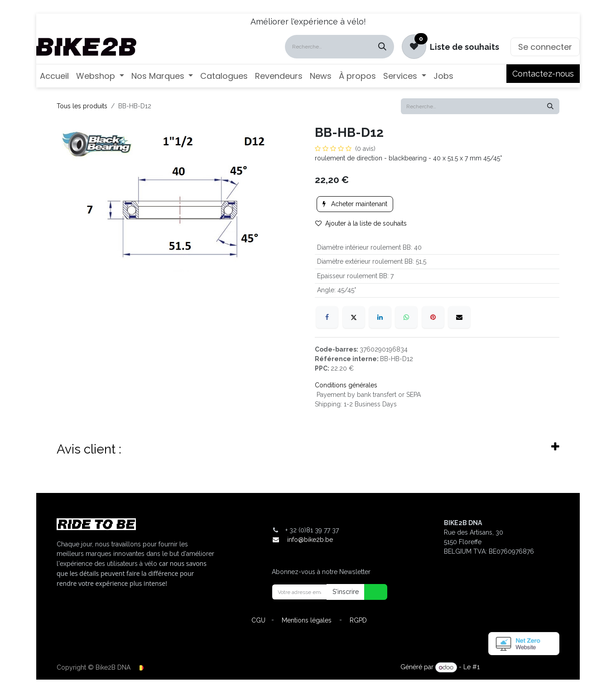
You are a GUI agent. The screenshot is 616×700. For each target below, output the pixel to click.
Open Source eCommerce (520, 667)
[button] (370, 592)
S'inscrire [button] (346, 592)
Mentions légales (307, 620)
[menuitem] (54, 76)
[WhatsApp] (406, 317)
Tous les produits (82, 106)
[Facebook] (327, 317)
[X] (354, 317)
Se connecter (545, 47)
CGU (258, 620)
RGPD (358, 620)
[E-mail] (459, 317)
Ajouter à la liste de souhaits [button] (361, 223)
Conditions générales (346, 385)
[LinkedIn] (380, 317)
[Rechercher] (382, 47)
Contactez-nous (543, 74)
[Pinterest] (433, 317)
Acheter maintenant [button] (355, 204)
